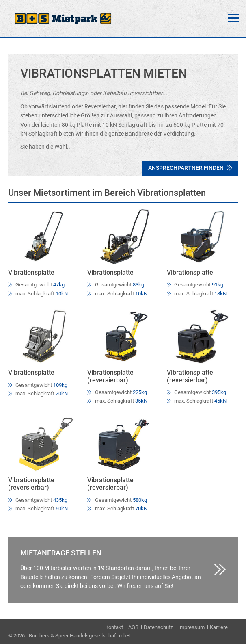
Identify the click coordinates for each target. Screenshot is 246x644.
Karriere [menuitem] (219, 627)
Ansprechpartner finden (190, 168)
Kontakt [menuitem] (114, 627)
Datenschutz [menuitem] (158, 627)
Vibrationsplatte (31, 273)
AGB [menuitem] (133, 627)
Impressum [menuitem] (191, 627)
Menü (233, 18)
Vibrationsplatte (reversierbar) (110, 376)
